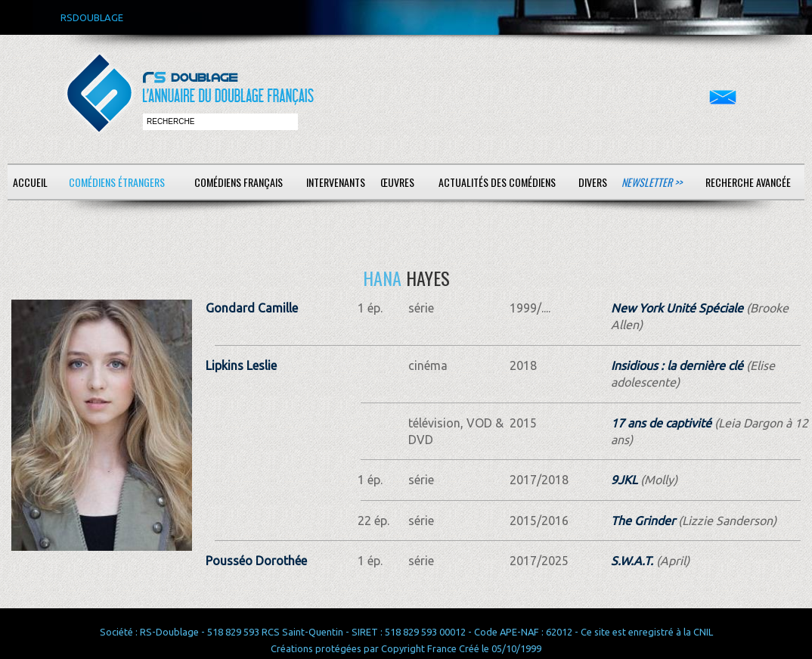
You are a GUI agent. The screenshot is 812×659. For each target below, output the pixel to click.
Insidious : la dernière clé (677, 365)
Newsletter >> (652, 182)
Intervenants (336, 182)
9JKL (624, 480)
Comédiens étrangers (117, 182)
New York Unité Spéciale (677, 308)
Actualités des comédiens (497, 182)
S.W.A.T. (632, 561)
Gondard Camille (252, 308)
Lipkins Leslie (241, 365)
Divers (593, 182)
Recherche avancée (748, 182)
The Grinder (643, 521)
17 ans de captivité (661, 423)
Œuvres (397, 182)
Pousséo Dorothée (256, 561)
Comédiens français (239, 182)
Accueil (30, 182)
